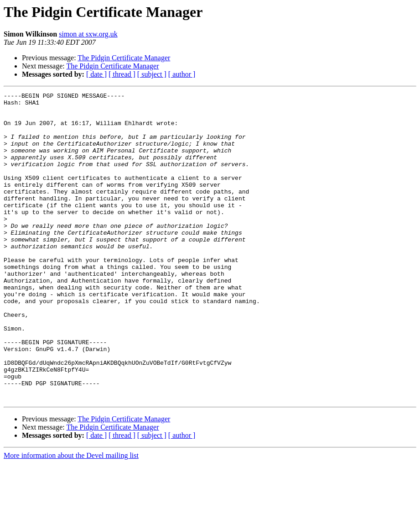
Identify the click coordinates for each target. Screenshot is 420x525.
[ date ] (96, 74)
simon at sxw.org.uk (88, 34)
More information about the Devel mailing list (71, 517)
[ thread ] (122, 74)
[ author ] (182, 74)
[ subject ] (152, 74)
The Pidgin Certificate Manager (124, 58)
